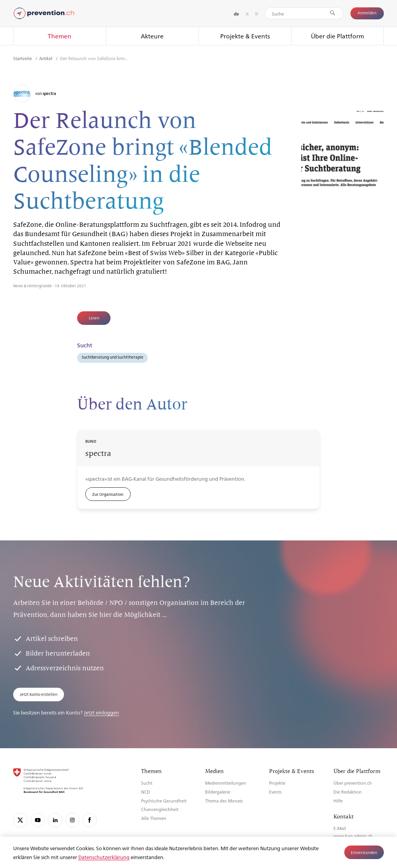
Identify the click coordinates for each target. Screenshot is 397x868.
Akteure (152, 36)
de (236, 14)
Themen (60, 36)
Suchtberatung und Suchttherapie (113, 357)
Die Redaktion (348, 792)
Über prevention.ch (353, 783)
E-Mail (340, 828)
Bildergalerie (218, 792)
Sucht (147, 783)
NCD (146, 792)
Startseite (23, 58)
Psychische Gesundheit (164, 801)
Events (275, 792)
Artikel (46, 58)
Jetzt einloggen (101, 712)
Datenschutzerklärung (104, 857)
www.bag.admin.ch (353, 836)
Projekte (277, 783)
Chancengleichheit (160, 809)
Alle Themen (154, 818)
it (247, 14)
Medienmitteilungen (226, 783)
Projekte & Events (245, 36)
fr (257, 14)
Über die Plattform (337, 36)
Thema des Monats (224, 801)
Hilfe (338, 801)
